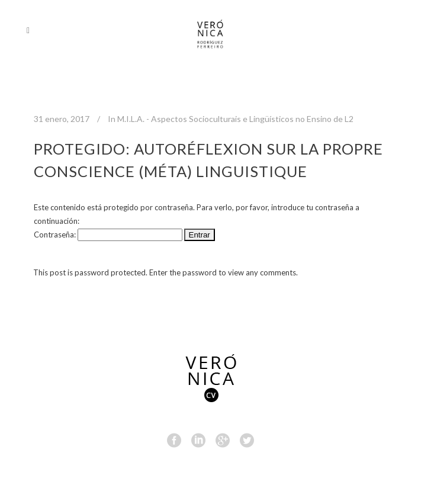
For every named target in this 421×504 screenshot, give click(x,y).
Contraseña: (108, 235)
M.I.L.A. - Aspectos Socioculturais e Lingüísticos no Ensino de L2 (235, 119)
